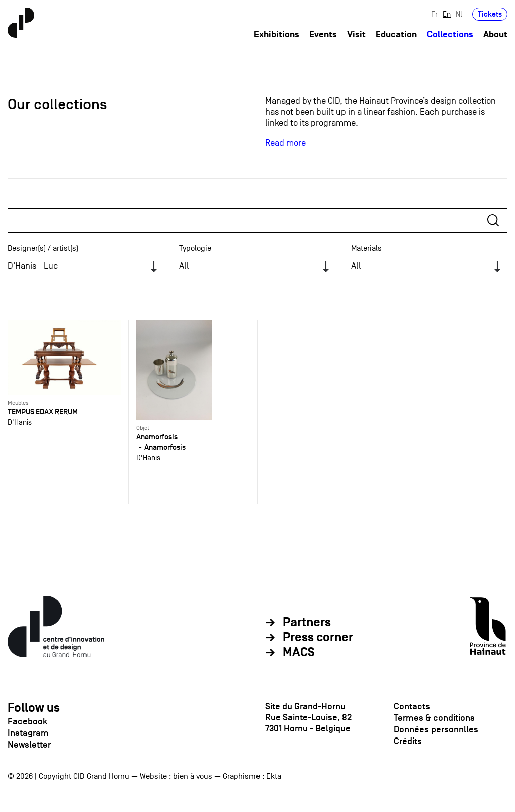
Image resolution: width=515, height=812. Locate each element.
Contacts (412, 706)
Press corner (318, 638)
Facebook (27, 721)
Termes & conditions (434, 718)
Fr (434, 14)
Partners (307, 623)
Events (323, 34)
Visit (356, 34)
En (447, 14)
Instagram (28, 733)
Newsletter (29, 745)
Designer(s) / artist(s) (43, 248)
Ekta (274, 776)
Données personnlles (436, 729)
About (495, 34)
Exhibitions (277, 34)
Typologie (195, 248)
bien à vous (193, 776)
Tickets (490, 14)
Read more (285, 143)
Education (396, 34)
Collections (450, 34)
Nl (459, 14)
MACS (299, 653)
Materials (366, 248)
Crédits (408, 741)
